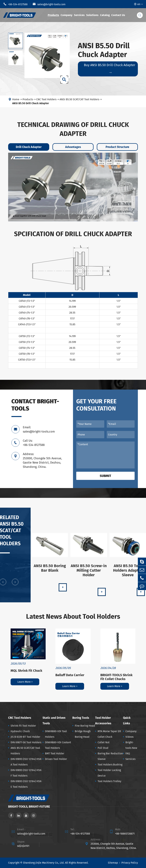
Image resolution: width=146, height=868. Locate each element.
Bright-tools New (131, 745)
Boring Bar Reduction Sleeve (110, 756)
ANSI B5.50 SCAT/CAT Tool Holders (79, 99)
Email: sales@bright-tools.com (39, 429)
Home (16, 99)
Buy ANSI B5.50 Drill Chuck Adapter (110, 68)
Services (79, 15)
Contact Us (118, 15)
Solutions (92, 15)
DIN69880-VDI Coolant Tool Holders (58, 745)
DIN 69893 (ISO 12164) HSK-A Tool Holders (26, 762)
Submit (105, 476)
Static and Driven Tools (54, 721)
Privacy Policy (130, 863)
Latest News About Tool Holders (73, 617)
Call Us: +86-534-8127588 (34, 443)
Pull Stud (103, 748)
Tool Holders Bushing (110, 765)
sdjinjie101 (23, 846)
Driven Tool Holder (56, 759)
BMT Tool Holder (55, 753)
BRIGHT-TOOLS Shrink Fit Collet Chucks (116, 677)
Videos (129, 737)
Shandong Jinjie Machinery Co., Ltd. (44, 863)
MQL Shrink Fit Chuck (26, 671)
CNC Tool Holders (46, 99)
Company (66, 15)
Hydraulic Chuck (20, 731)
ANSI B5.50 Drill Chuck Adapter (31, 103)
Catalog (105, 15)
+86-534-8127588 (15, 4)
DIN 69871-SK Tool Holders (26, 742)
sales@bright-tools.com (49, 4)
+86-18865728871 (125, 834)
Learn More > (25, 682)
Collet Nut (104, 742)
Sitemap (113, 863)
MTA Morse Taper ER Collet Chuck (109, 734)
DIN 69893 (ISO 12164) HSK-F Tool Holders (26, 773)
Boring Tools (81, 718)
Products (53, 15)
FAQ (128, 753)
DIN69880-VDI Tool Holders (56, 734)
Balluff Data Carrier (70, 675)
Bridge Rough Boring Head (83, 734)
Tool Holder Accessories (103, 721)
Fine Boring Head (85, 726)
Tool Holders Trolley (109, 781)
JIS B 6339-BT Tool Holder (25, 737)
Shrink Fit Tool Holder (23, 726)
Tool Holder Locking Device (109, 773)
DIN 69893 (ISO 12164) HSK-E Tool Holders (26, 784)
